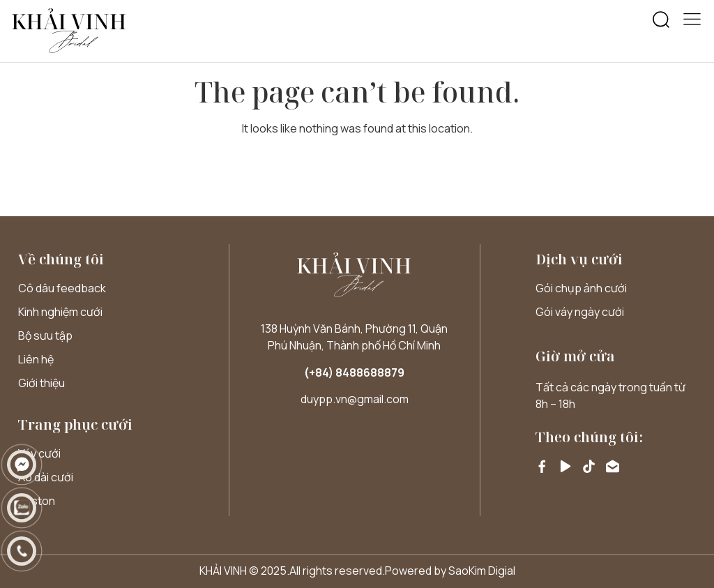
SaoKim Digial (482, 571)
